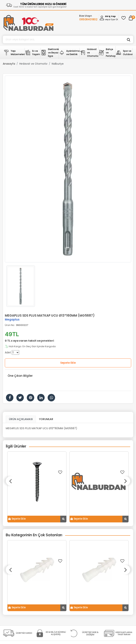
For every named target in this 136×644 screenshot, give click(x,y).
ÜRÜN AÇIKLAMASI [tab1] (21, 419)
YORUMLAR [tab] (46, 419)
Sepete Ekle (68, 363)
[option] (68, 169)
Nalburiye (58, 64)
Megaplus (12, 319)
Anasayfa (9, 64)
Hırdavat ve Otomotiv (33, 64)
